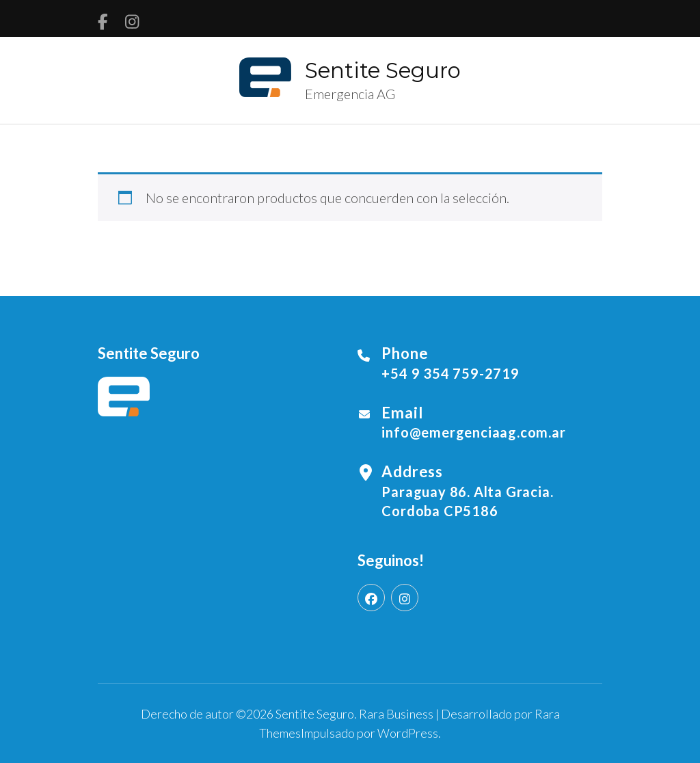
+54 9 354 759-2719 (450, 373)
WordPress (408, 733)
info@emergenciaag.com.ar (473, 432)
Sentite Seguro (383, 70)
